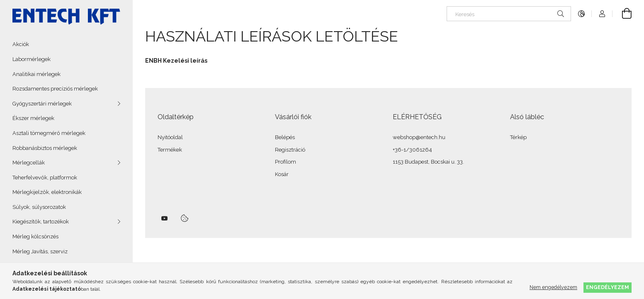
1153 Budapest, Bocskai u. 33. (428, 162)
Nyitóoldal (170, 137)
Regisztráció (290, 150)
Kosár (282, 174)
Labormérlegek (32, 59)
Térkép (518, 137)
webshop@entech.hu (419, 137)
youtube (165, 218)
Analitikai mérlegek (36, 74)
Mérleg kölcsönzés (35, 237)
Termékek (170, 150)
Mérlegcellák (29, 163)
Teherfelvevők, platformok (45, 178)
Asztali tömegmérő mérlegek (49, 133)
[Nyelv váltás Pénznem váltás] (581, 14)
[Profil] (602, 14)
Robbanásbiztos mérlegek (45, 148)
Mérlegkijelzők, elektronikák (47, 192)
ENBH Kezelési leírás (176, 61)
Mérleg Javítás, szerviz (40, 251)
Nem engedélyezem (553, 287)
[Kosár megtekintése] (622, 14)
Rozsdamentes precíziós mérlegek (55, 89)
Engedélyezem (608, 287)
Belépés (285, 137)
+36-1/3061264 (412, 150)
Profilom (286, 162)
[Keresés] (509, 14)
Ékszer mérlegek (33, 118)
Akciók (21, 44)
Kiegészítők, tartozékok (41, 222)
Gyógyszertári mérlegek (42, 104)
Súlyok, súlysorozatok (39, 207)
